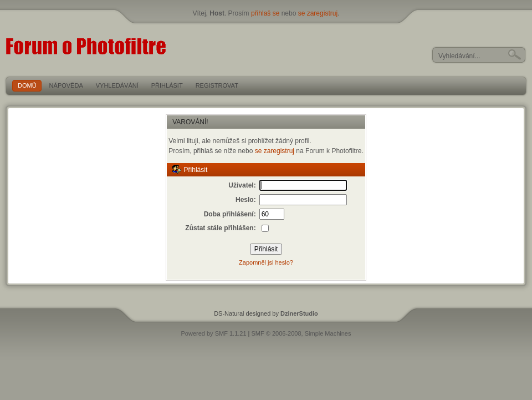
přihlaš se (265, 13)
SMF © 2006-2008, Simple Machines (301, 333)
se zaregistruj (318, 13)
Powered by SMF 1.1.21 (214, 333)
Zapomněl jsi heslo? (266, 262)
